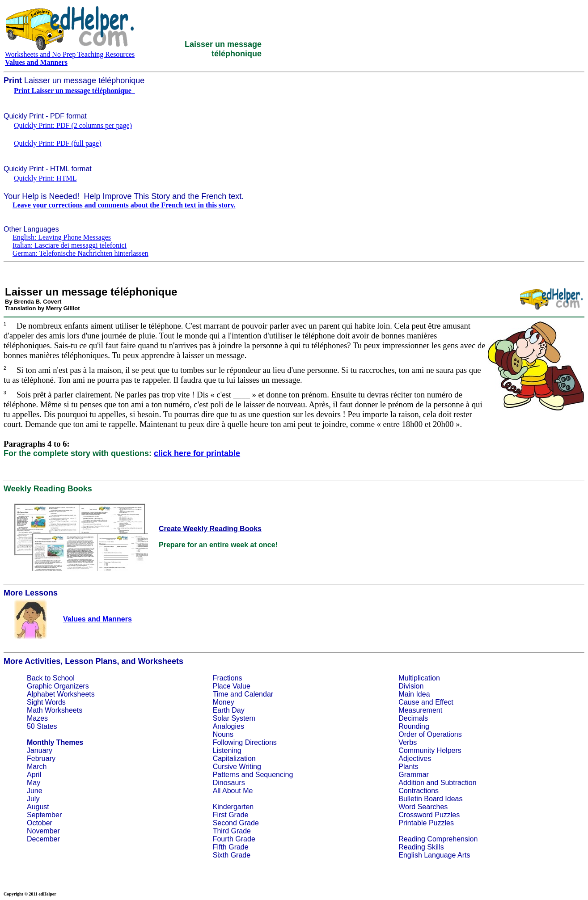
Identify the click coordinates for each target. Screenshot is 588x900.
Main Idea (414, 694)
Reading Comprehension (438, 839)
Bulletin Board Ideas (430, 799)
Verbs (408, 742)
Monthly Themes (55, 742)
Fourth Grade (234, 839)
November (43, 831)
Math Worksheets (55, 710)
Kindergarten (233, 807)
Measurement (420, 710)
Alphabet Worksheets (61, 694)
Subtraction (459, 783)
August (38, 807)
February (41, 758)
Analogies (228, 726)
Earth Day (229, 710)
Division (411, 686)
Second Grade (236, 823)
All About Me (233, 791)
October (40, 823)
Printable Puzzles (426, 823)
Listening (227, 750)
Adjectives (415, 758)
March (37, 767)
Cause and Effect (426, 702)
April (34, 775)
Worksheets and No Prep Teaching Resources (70, 54)
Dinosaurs (229, 783)
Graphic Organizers (58, 686)
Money (224, 702)
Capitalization (234, 758)
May (34, 783)
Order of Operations (430, 734)
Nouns (223, 734)
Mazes (37, 718)
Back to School (51, 678)
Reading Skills (421, 847)
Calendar (259, 694)
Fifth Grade (231, 847)
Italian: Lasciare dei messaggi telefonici (70, 245)
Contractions (419, 791)
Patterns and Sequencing (253, 775)
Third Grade (232, 831)
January (40, 750)
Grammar (414, 775)
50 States (42, 726)
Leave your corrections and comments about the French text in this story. (124, 205)
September (44, 815)
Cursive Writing (237, 767)
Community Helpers (430, 750)
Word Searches (423, 807)
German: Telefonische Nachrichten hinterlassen (80, 253)
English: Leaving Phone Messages (62, 237)
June (35, 791)
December (43, 839)
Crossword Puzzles (429, 815)
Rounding (414, 726)
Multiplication (419, 678)
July (33, 799)
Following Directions (245, 742)
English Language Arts (434, 855)
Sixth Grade (232, 855)
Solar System (234, 718)
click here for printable (197, 453)
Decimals (413, 718)
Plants (408, 767)
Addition (411, 783)
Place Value (232, 686)
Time (221, 694)
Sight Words (46, 702)
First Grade (231, 815)
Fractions (228, 678)
